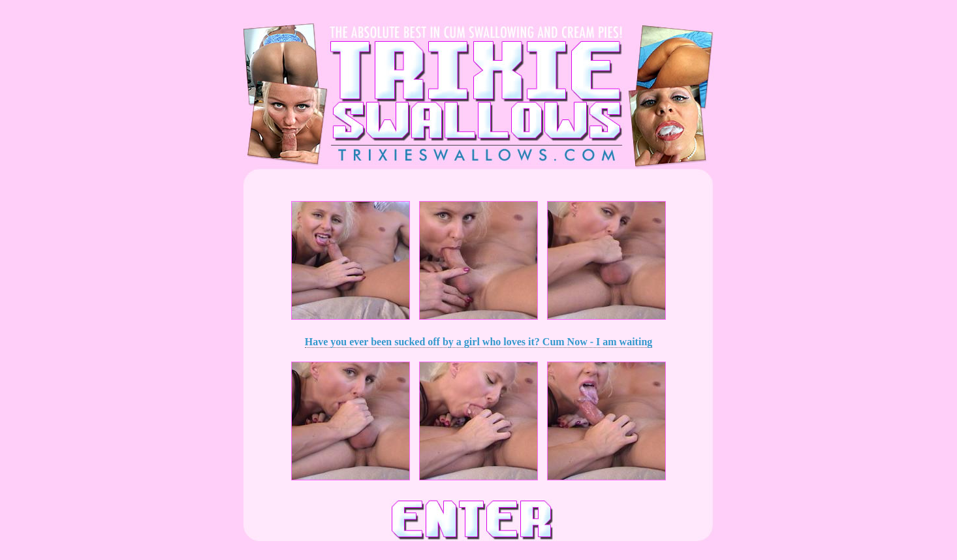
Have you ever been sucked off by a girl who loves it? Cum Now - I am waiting (479, 342)
